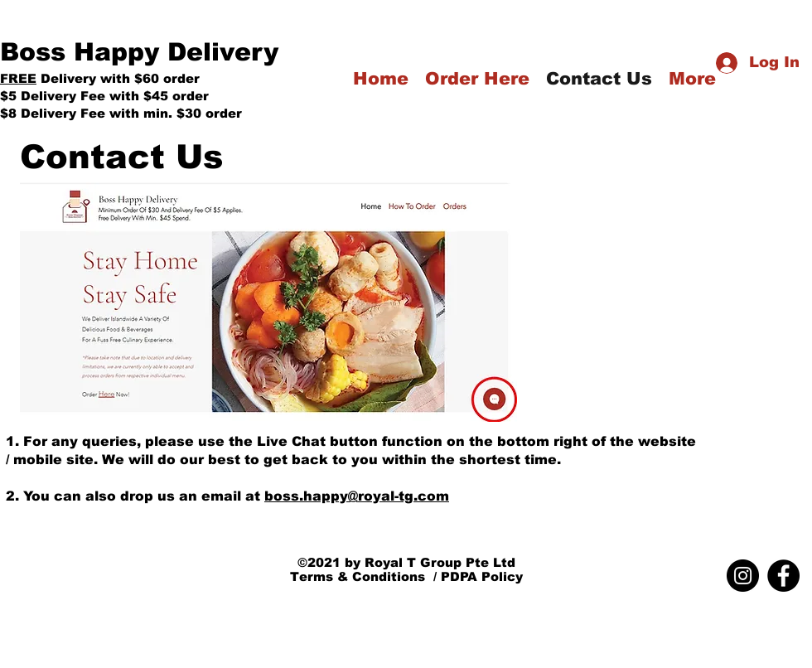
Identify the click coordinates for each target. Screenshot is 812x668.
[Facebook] (783, 576)
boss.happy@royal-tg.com (357, 496)
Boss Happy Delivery (139, 52)
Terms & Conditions (358, 576)
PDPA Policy (482, 576)
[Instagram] (743, 576)
